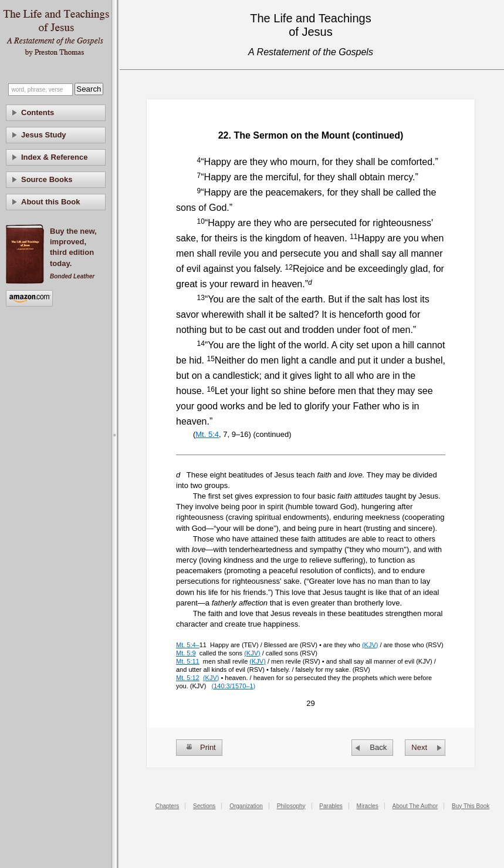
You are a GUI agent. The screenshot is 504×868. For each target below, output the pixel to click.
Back (378, 747)
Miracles (368, 806)
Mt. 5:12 (188, 678)
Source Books (47, 179)
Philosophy (291, 806)
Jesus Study (44, 135)
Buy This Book (471, 806)
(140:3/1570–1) (234, 686)
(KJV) (370, 645)
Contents (38, 112)
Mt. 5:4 (207, 434)
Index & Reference (54, 157)
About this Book (50, 202)
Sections (204, 806)
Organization (246, 806)
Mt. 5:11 (188, 661)
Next (419, 747)
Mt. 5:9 (186, 653)
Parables (331, 806)
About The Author (415, 806)
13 (201, 298)
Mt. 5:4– (188, 645)
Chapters (168, 806)
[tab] (56, 113)
